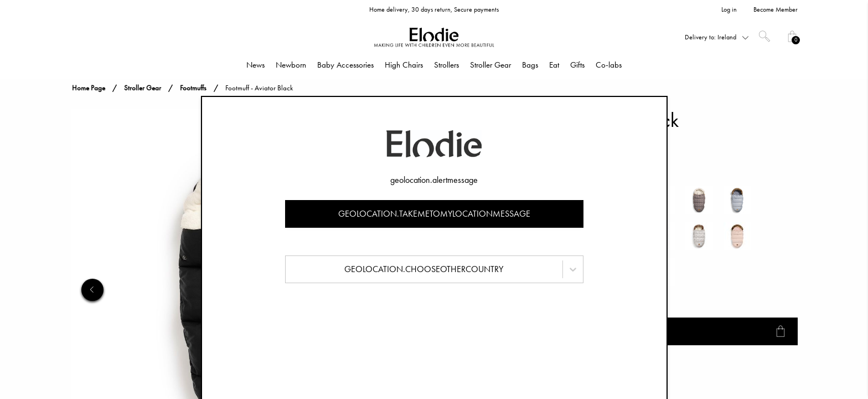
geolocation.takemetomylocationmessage (434, 214)
